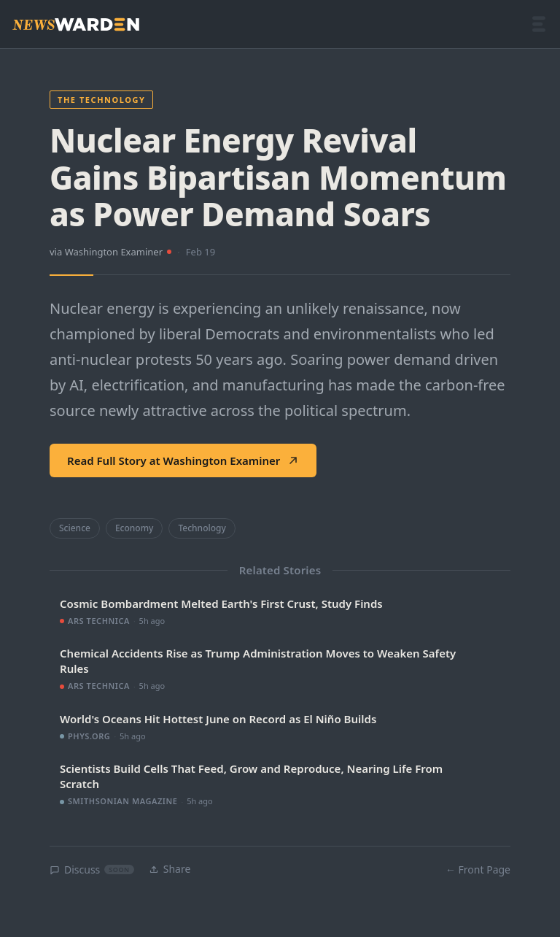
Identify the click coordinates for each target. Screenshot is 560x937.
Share (170, 869)
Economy (134, 528)
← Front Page (478, 869)
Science (75, 528)
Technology (202, 528)
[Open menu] (539, 24)
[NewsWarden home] (76, 24)
